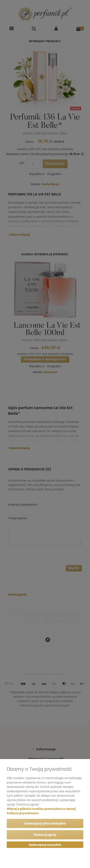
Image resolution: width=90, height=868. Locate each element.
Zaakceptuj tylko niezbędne (45, 823)
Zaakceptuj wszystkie (45, 845)
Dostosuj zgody (45, 835)
